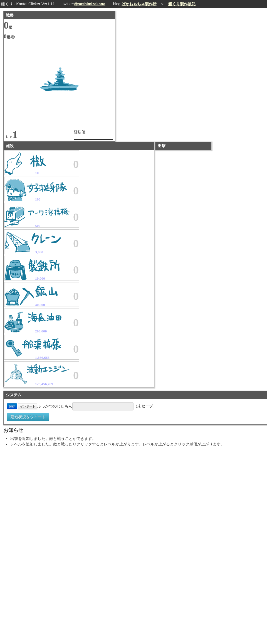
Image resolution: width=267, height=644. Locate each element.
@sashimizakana (90, 4)
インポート (28, 406)
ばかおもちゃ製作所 (139, 4)
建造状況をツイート (28, 417)
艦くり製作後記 (182, 4)
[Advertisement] (194, 488)
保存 (12, 406)
